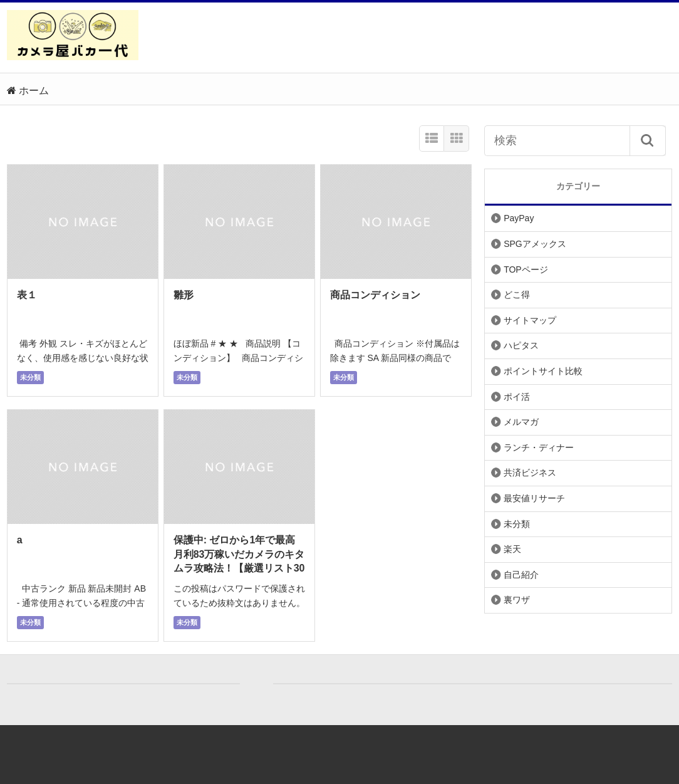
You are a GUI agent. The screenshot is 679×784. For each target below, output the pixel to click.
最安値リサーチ (534, 498)
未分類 (30, 377)
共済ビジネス (530, 473)
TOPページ (526, 269)
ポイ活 (517, 397)
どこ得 (517, 295)
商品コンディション (375, 295)
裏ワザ (517, 600)
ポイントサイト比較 (543, 371)
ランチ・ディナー (539, 447)
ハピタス (521, 345)
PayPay (519, 218)
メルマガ (521, 422)
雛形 (184, 295)
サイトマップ (530, 320)
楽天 (512, 549)
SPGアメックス (535, 244)
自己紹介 (521, 575)
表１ (27, 295)
